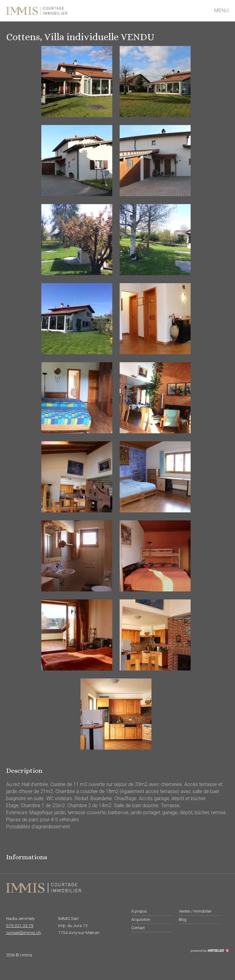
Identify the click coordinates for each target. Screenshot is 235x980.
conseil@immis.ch (24, 933)
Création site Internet (210, 951)
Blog (183, 919)
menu (224, 11)
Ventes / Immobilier (195, 911)
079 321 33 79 (20, 925)
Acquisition (141, 919)
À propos (139, 911)
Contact (138, 928)
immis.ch (56, 11)
